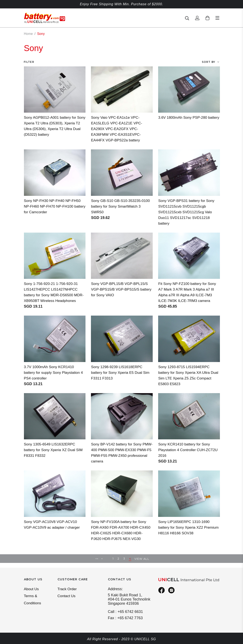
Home (28, 34)
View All (142, 564)
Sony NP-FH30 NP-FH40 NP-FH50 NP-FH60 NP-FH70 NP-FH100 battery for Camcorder (53, 206)
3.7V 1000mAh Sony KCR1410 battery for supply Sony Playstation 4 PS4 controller (55, 378)
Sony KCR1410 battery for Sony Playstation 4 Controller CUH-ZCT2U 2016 (185, 455)
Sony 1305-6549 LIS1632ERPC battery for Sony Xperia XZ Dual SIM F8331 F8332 (55, 455)
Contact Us (67, 597)
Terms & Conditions (33, 600)
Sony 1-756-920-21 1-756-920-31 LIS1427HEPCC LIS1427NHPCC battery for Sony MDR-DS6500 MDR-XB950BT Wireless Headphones (52, 295)
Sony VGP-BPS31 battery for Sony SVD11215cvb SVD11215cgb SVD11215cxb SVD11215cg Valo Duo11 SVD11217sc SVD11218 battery (187, 212)
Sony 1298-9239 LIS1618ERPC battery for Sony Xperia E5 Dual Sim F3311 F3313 (121, 378)
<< (97, 564)
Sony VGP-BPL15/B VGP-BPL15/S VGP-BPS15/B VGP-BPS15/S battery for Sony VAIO (120, 289)
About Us (32, 589)
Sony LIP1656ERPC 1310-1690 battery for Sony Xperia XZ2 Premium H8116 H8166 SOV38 (185, 533)
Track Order (68, 589)
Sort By (209, 62)
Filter (29, 62)
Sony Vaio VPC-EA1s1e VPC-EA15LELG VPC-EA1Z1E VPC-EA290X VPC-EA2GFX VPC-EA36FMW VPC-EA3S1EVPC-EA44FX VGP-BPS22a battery (118, 129)
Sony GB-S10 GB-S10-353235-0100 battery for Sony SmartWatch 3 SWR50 (121, 206)
